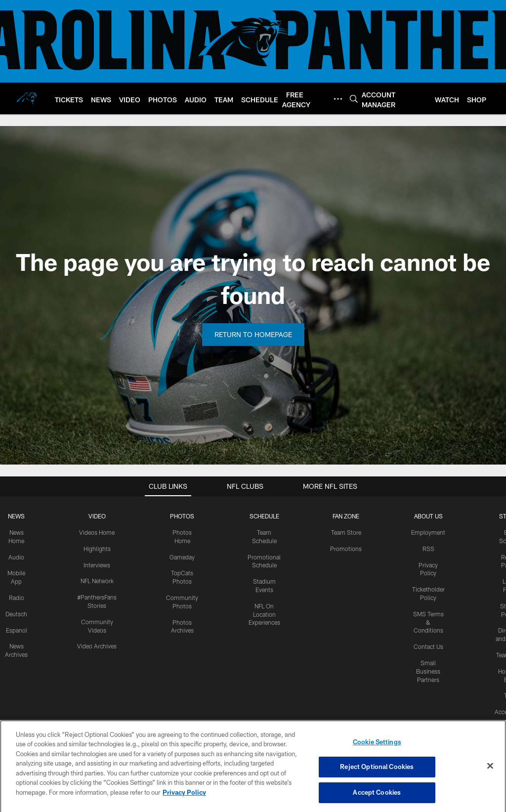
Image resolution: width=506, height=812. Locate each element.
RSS (428, 549)
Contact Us (428, 646)
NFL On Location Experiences (264, 614)
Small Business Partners (428, 671)
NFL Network (97, 581)
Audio (16, 557)
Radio (17, 598)
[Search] (354, 99)
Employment (428, 532)
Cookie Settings (377, 748)
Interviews (97, 565)
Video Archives (97, 646)
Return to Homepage (253, 334)
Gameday (182, 557)
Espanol (17, 630)
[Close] (490, 772)
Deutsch (16, 614)
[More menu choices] (338, 99)
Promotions (346, 549)
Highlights (97, 549)
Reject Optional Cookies (377, 773)
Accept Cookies (377, 799)
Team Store (346, 532)
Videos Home (97, 532)
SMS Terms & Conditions (428, 622)
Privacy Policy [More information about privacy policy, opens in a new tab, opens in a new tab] (184, 798)
